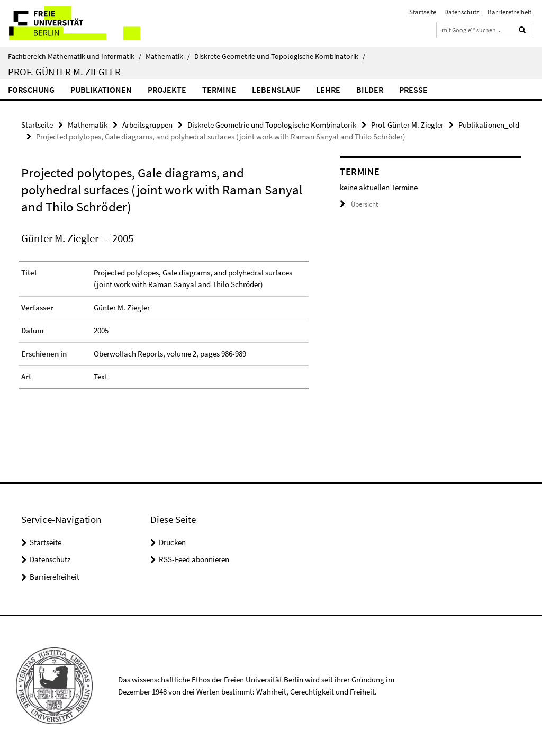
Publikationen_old (489, 125)
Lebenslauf (276, 90)
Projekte (167, 90)
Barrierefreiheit (509, 12)
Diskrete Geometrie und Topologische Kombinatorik (280, 56)
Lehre (328, 90)
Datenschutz (462, 12)
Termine (219, 90)
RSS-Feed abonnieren (194, 559)
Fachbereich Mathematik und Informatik (75, 56)
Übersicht (359, 204)
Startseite (423, 12)
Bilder (370, 90)
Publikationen (101, 90)
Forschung (31, 90)
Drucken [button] (172, 542)
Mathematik (168, 56)
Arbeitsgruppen (147, 125)
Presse (413, 90)
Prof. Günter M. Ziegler (64, 72)
